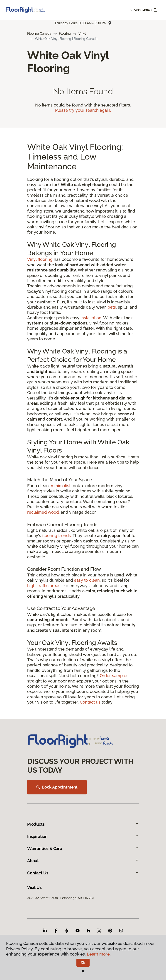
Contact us (90, 702)
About (83, 861)
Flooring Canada (39, 34)
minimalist (61, 486)
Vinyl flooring (40, 259)
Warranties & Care (83, 848)
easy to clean (87, 580)
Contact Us (83, 873)
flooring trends (56, 536)
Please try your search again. (83, 110)
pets (112, 307)
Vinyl (82, 34)
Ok (83, 963)
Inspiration (83, 836)
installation (91, 318)
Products (83, 824)
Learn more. (99, 954)
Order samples (114, 676)
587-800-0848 (141, 10)
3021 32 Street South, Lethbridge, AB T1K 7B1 (61, 898)
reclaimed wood (43, 512)
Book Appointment (57, 787)
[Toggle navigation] (156, 10)
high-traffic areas (44, 586)
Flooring (65, 34)
